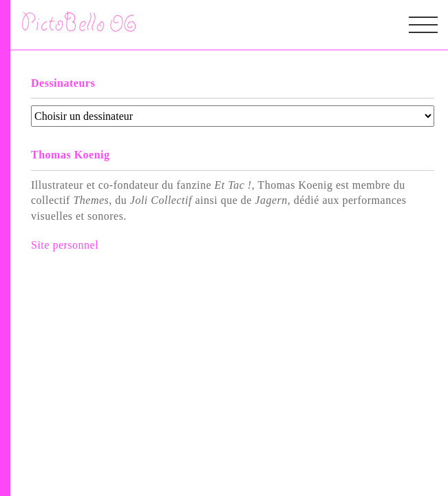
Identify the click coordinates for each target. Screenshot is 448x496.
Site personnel (65, 245)
